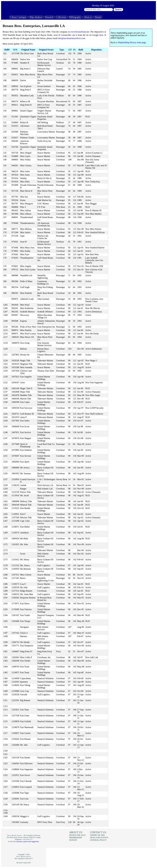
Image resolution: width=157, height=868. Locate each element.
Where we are (97, 835)
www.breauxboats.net (80, 32)
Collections (61, 17)
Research (49, 17)
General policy (98, 840)
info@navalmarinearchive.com (71, 38)
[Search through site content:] (99, 10)
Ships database (36, 17)
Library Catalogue (18, 17)
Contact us (98, 832)
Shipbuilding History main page (132, 42)
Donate (98, 17)
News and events (99, 838)
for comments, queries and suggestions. (26, 842)
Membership (76, 838)
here (101, 35)
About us (88, 17)
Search (118, 9)
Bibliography (75, 17)
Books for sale (77, 835)
